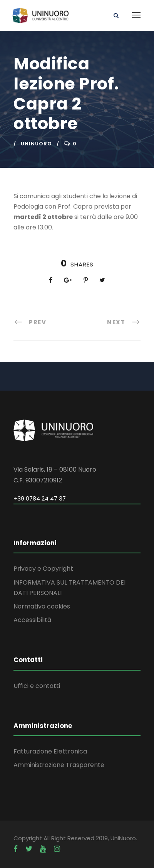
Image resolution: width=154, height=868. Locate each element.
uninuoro (36, 144)
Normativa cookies (42, 606)
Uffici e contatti (37, 686)
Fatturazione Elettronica (50, 751)
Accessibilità (32, 620)
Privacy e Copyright (43, 569)
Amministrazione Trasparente (59, 765)
